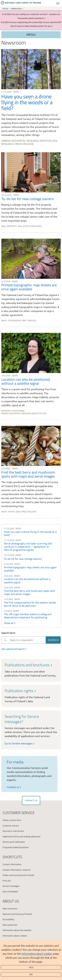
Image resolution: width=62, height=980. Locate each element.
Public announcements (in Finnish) (18, 875)
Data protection (10, 925)
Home (5, 8)
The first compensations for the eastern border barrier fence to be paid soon (30, 604)
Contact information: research (17, 870)
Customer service (11, 826)
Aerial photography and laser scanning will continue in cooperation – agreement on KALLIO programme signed (28, 547)
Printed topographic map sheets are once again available (30, 569)
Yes (31, 967)
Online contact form (12, 820)
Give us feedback (10, 891)
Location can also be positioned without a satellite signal (27, 581)
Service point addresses (14, 842)
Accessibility (8, 919)
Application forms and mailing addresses (21, 836)
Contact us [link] (13, 787)
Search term (8, 633)
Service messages (11, 886)
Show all (9, 623)
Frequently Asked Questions (16, 847)
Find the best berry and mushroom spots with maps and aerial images (30, 592)
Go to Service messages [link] (19, 743)
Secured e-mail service (13, 831)
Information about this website (17, 930)
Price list (7, 881)
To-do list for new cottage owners (23, 559)
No (31, 974)
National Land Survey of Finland (17, 914)
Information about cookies (37, 953)
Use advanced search (13, 649)
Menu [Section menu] (31, 35)
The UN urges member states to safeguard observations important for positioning (28, 616)
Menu (58, 3)
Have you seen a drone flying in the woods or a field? (30, 533)
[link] (31, 98)
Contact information (12, 864)
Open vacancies (10, 908)
